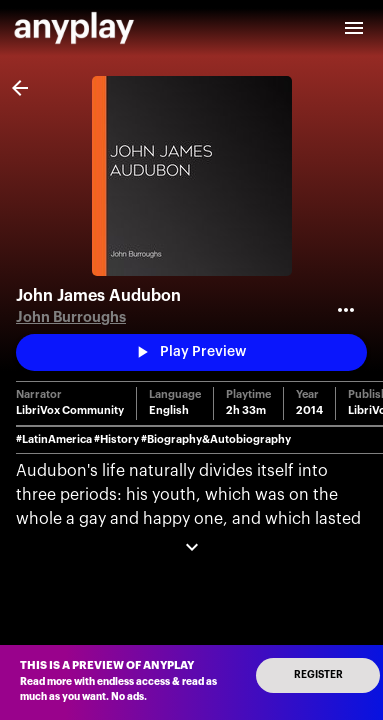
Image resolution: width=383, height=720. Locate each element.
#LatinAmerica (54, 439)
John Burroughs (71, 317)
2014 (309, 410)
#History (116, 439)
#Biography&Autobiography (216, 439)
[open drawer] (354, 28)
